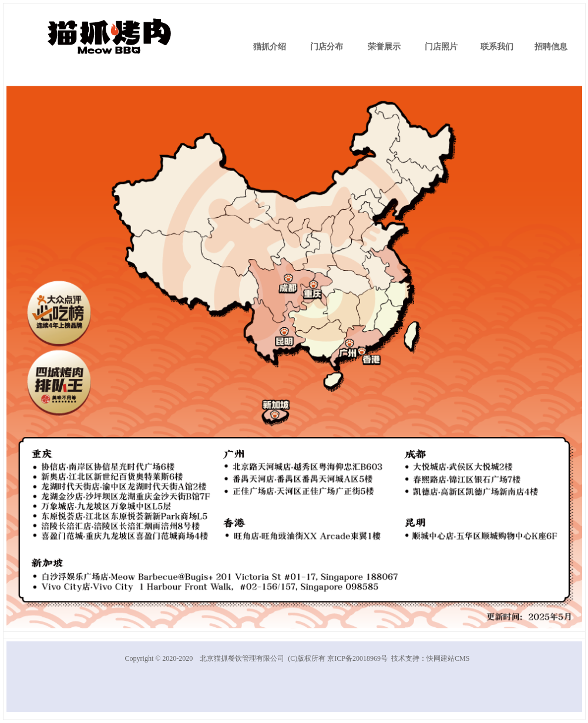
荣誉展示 (384, 47)
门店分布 (327, 47)
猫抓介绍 (270, 47)
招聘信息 (551, 47)
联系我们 (497, 47)
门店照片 (441, 47)
